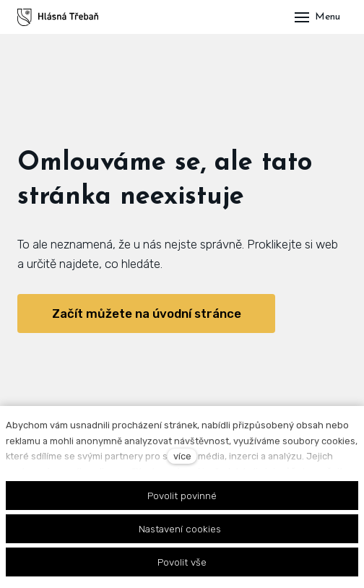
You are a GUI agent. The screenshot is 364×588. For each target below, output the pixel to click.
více (182, 456)
